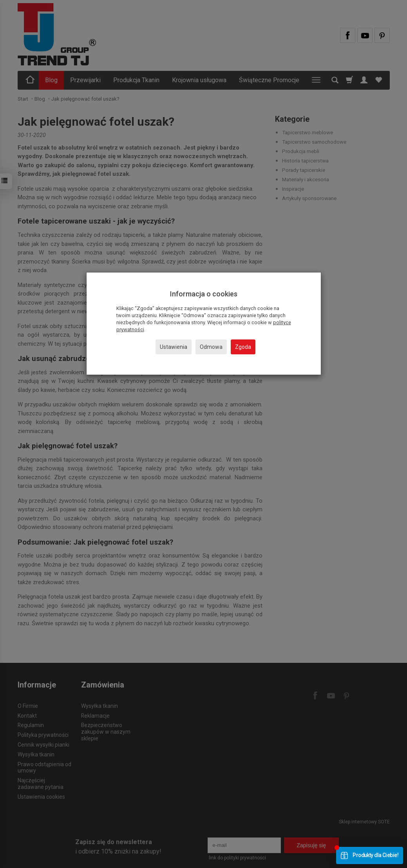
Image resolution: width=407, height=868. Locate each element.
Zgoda (243, 347)
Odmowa (211, 347)
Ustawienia (174, 347)
